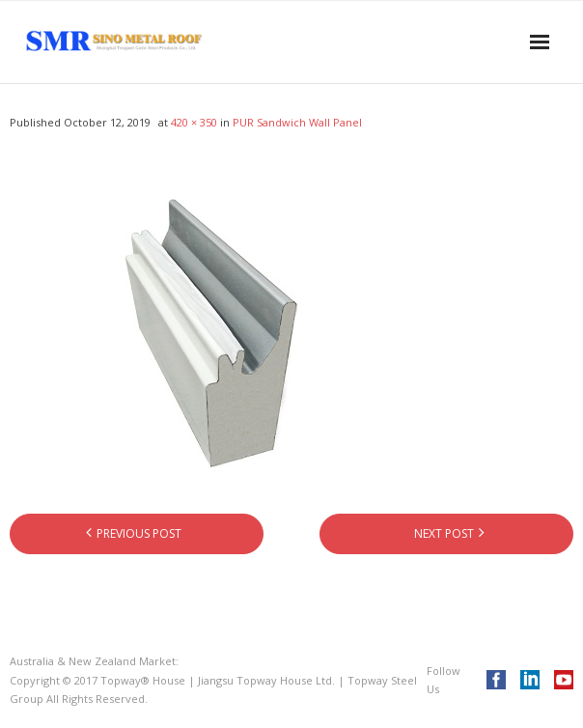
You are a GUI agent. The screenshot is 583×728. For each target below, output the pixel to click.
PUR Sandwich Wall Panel (297, 122)
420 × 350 (194, 122)
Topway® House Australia (248, 661)
